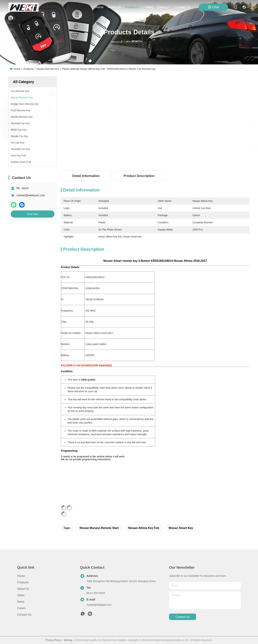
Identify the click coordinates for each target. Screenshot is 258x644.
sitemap (68, 640)
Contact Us (24, 615)
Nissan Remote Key (48, 69)
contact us (183, 7)
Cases (21, 608)
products (133, 7)
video (149, 7)
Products (29, 69)
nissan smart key (181, 528)
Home (99, 7)
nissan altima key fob (144, 528)
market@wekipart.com (31, 195)
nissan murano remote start (99, 528)
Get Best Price (187, 147)
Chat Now (33, 214)
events (164, 7)
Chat (213, 7)
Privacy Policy (53, 640)
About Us (23, 589)
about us (114, 7)
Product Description (139, 176)
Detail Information (86, 176)
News (21, 602)
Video (21, 595)
